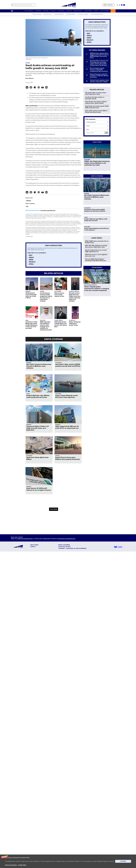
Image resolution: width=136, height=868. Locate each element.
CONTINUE (123, 861)
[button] (68, 861)
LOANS (28, 394)
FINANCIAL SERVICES (74, 291)
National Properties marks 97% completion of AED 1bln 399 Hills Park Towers (99, 76)
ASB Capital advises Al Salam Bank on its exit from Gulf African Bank (61, 324)
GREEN (31, 260)
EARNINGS (28, 291)
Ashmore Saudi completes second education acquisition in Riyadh (99, 81)
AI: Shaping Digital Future (97, 14)
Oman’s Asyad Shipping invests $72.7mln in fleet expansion (67, 396)
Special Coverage (37, 14)
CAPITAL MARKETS (29, 11)
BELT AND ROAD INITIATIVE (91, 285)
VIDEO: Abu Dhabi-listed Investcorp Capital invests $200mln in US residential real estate (97, 163)
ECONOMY (46, 11)
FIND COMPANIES (105, 11)
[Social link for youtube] (124, 5)
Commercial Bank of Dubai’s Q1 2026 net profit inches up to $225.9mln (38, 428)
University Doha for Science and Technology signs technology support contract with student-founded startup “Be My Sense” (99, 63)
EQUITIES (57, 456)
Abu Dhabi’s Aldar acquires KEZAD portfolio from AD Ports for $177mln (68, 365)
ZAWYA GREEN (88, 11)
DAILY (31, 255)
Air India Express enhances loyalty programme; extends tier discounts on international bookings (46, 297)
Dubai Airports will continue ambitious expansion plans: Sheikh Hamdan (96, 102)
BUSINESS (38, 11)
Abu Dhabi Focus (48, 14)
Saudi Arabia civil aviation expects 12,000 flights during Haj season (97, 107)
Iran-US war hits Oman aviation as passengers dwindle (95, 98)
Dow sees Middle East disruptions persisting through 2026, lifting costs (96, 260)
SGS (27, 206)
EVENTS (96, 11)
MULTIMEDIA (61, 11)
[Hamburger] (12, 11)
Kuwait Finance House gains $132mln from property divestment (68, 458)
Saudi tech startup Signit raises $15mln (37, 458)
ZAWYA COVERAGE (54, 339)
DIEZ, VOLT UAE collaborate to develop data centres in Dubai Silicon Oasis (96, 246)
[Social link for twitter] (117, 5)
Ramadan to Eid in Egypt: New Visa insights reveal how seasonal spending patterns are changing (75, 297)
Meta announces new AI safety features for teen (59, 295)
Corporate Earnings (59, 14)
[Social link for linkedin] (122, 5)
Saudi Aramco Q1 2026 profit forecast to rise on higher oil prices (39, 489)
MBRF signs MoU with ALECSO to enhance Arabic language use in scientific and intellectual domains (46, 326)
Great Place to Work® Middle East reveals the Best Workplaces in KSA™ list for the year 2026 (32, 325)
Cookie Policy (22, 865)
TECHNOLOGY (72, 320)
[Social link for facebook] (119, 5)
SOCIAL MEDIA (58, 291)
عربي (113, 11)
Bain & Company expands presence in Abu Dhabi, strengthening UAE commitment (99, 70)
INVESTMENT (58, 394)
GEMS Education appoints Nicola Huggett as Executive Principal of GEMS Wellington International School (99, 55)
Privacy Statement (11, 865)
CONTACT (33, 547)
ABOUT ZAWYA (34, 545)
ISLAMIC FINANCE (59, 320)
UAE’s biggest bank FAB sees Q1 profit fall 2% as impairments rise (67, 427)
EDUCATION (43, 320)
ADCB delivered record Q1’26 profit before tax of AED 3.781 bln (31, 295)
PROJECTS (53, 11)
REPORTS (69, 11)
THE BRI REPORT (97, 267)
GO (107, 133)
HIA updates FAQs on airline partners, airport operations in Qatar (96, 93)
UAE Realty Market (71, 14)
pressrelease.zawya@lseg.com (48, 210)
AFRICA (31, 264)
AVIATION (28, 201)
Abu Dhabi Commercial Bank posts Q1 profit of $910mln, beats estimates (39, 366)
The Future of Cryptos (83, 14)
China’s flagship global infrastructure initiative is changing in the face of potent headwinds (97, 289)
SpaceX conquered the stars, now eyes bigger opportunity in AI (96, 251)
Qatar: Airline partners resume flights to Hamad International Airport (96, 111)
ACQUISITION (58, 363)
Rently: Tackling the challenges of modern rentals (75, 324)
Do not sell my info (64, 547)
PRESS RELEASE (78, 11)
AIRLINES (42, 291)
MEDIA (27, 320)
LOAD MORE (54, 509)
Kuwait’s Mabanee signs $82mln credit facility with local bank (38, 396)
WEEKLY (31, 257)
